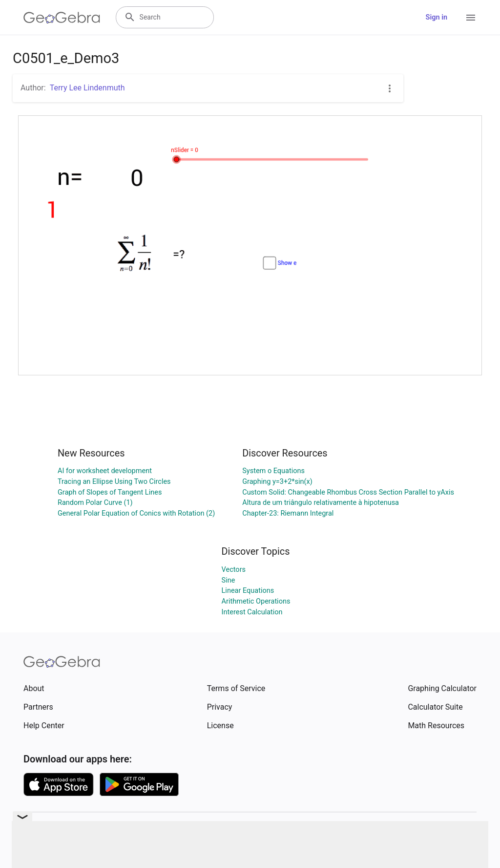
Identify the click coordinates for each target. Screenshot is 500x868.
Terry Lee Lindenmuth (87, 88)
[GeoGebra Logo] (62, 18)
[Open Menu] (471, 18)
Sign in (437, 17)
